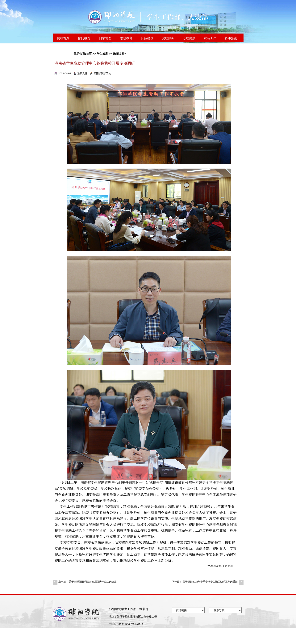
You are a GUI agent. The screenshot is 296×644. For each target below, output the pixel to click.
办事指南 (231, 38)
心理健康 (189, 38)
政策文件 (119, 54)
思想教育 (126, 38)
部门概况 (84, 38)
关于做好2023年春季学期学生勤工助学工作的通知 (210, 582)
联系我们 (63, 48)
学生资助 (102, 54)
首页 (89, 54)
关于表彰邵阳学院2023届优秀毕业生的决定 (93, 582)
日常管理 (105, 38)
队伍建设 (147, 38)
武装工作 (210, 38)
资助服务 (168, 38)
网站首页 (63, 38)
